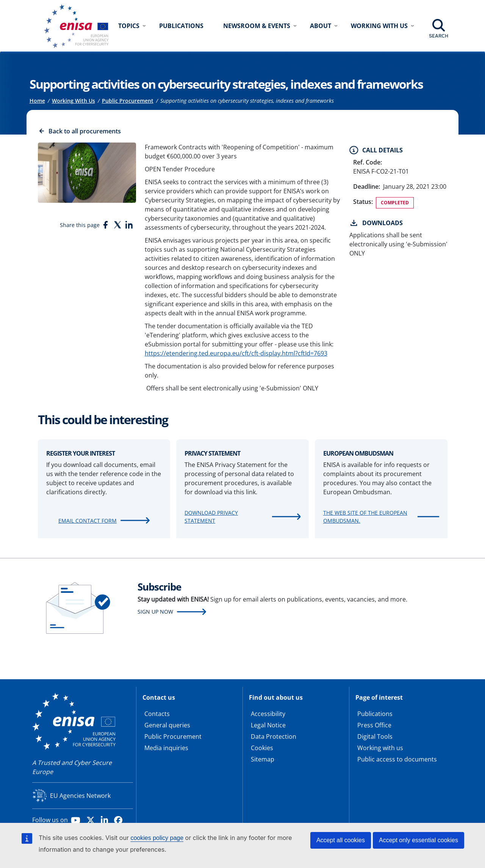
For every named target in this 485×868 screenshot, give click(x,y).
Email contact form (88, 521)
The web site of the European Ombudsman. (365, 517)
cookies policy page (157, 838)
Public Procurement (173, 736)
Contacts (157, 714)
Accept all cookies (341, 840)
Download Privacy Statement (211, 517)
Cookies (262, 748)
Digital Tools (375, 736)
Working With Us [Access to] (74, 101)
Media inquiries (166, 748)
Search (439, 36)
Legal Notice (268, 725)
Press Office (374, 725)
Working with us (380, 748)
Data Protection (274, 736)
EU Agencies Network (80, 796)
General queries (167, 725)
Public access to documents (397, 759)
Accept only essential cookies (419, 840)
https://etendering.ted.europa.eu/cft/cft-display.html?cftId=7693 (236, 353)
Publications (181, 26)
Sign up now (155, 612)
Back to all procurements (85, 131)
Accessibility (268, 714)
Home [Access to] (37, 101)
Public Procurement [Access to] (128, 101)
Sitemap (263, 759)
